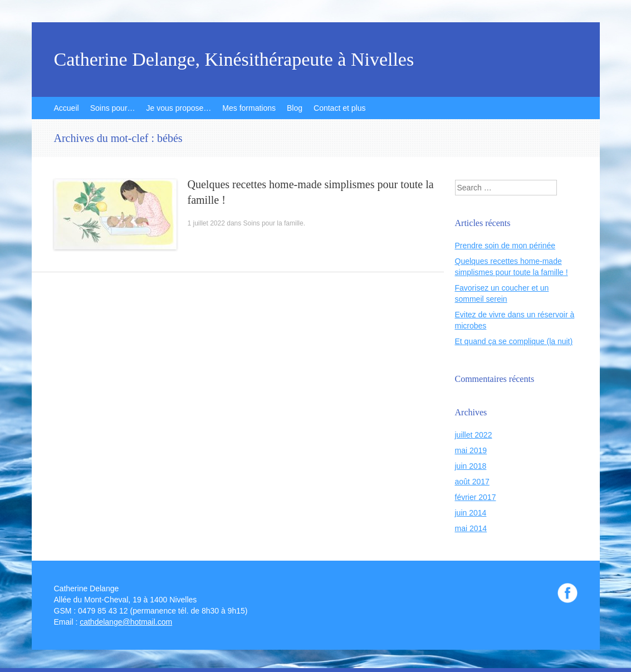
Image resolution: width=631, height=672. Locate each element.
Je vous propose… (179, 108)
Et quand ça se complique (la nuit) (514, 341)
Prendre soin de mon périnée (505, 246)
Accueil (67, 108)
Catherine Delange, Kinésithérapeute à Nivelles (234, 60)
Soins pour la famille (273, 223)
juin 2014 (471, 513)
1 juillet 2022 (206, 223)
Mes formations (249, 108)
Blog (295, 108)
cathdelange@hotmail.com (126, 622)
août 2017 (472, 482)
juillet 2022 (474, 435)
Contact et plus (339, 108)
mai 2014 (471, 528)
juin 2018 (471, 466)
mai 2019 (471, 450)
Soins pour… (113, 108)
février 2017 (476, 497)
